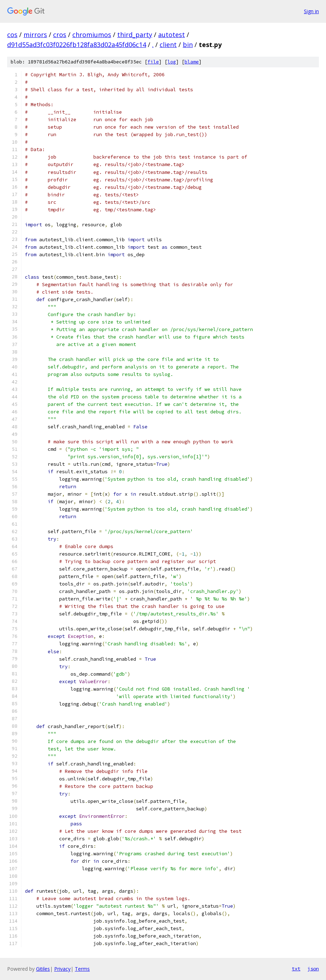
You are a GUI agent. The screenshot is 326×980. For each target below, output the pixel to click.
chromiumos (92, 35)
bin (188, 45)
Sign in (311, 11)
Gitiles (43, 969)
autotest (172, 35)
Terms (82, 969)
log (172, 62)
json (313, 969)
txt (296, 969)
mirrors (35, 35)
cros (60, 35)
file (153, 62)
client (168, 45)
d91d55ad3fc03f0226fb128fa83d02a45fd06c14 (77, 45)
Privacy (62, 969)
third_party (135, 35)
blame (192, 62)
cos (12, 35)
